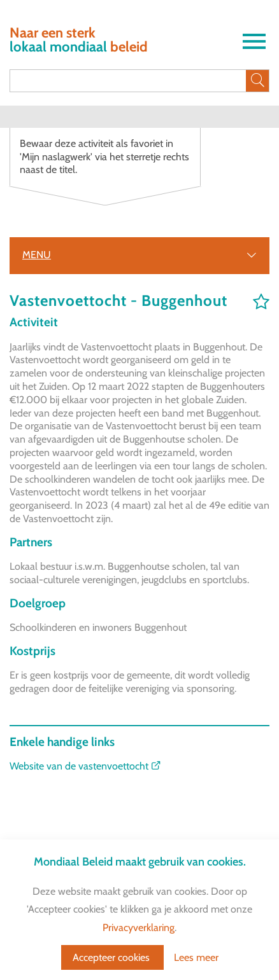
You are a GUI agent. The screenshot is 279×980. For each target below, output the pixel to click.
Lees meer (196, 957)
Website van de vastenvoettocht (85, 766)
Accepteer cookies (112, 957)
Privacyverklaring (139, 928)
